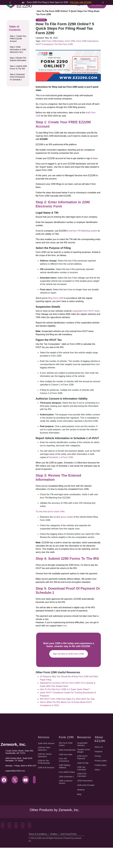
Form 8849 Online (67, 792)
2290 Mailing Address (65, 787)
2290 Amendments (68, 770)
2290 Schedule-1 (67, 797)
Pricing (98, 776)
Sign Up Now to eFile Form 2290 (68, 674)
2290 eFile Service (46, 764)
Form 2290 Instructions (86, 66)
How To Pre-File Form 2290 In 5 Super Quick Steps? (64, 710)
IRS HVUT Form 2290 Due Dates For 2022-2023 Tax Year (67, 719)
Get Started (96, 10)
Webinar (81, 810)
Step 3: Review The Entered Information (18, 71)
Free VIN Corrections (65, 780)
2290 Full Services (46, 788)
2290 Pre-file (83, 783)
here (64, 646)
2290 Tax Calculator (82, 789)
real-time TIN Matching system (83, 255)
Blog (79, 815)
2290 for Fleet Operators (44, 769)
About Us (99, 767)
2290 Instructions (85, 801)
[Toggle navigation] (11, 20)
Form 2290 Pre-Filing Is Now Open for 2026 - (57, 2)
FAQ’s (97, 790)
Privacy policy (101, 781)
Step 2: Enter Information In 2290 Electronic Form (18, 60)
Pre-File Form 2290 (63, 69)
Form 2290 (41, 44)
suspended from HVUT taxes (86, 335)
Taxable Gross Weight (84, 771)
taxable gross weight (63, 537)
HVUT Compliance (44, 69)
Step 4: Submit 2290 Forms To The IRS (18, 81)
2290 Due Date (66, 775)
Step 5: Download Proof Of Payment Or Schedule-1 (17, 90)
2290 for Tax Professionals (44, 782)
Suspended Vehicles (82, 764)
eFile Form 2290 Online (52, 66)
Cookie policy (101, 785)
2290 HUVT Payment (82, 778)
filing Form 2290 (56, 323)
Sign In (80, 10)
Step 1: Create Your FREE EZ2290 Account (18, 49)
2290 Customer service (66, 802)
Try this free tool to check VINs (50, 532)
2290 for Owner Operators (45, 776)
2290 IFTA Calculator (82, 795)
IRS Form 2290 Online (66, 764)
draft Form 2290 (93, 137)
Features (98, 772)
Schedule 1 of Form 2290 (54, 482)
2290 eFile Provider (86, 805)
